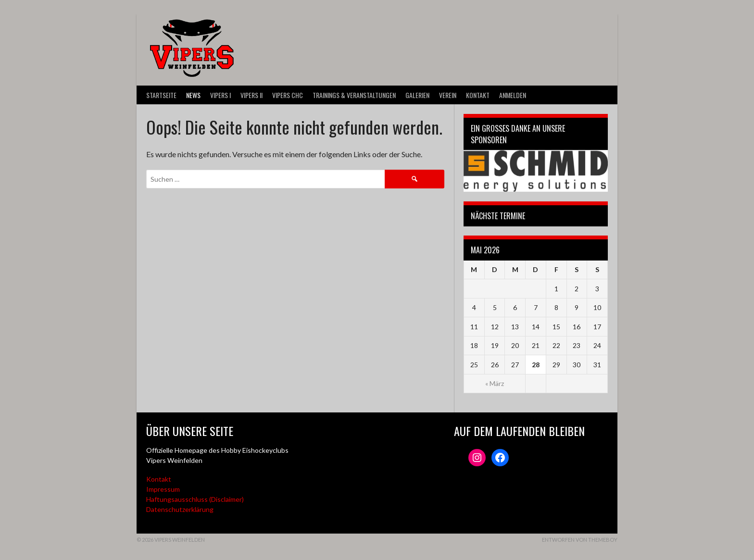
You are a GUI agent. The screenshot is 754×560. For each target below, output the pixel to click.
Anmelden (513, 95)
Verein (448, 95)
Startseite (161, 95)
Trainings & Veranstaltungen (354, 95)
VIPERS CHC (288, 95)
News (193, 95)
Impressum (163, 489)
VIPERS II (251, 95)
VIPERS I (220, 95)
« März (495, 383)
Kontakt (478, 95)
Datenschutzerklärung (180, 509)
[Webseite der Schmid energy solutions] (536, 171)
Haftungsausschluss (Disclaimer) (195, 499)
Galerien (417, 95)
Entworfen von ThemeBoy (580, 540)
